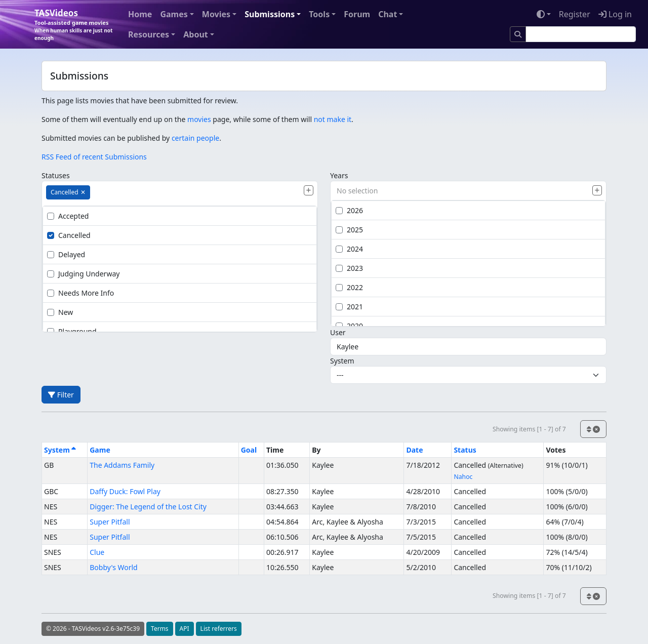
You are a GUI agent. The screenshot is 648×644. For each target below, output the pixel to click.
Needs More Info (80, 293)
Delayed (66, 254)
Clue (97, 552)
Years (339, 175)
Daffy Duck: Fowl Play (125, 491)
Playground (72, 331)
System (342, 361)
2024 (349, 249)
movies (199, 119)
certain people (195, 138)
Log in (615, 14)
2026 (349, 210)
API (185, 629)
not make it (333, 119)
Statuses (56, 175)
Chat (388, 14)
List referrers (219, 629)
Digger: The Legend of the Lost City (148, 507)
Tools (319, 14)
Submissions (270, 14)
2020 (349, 326)
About (196, 34)
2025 (349, 230)
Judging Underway (83, 274)
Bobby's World (114, 567)
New (60, 312)
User (338, 332)
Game (100, 450)
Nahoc (463, 477)
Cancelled (69, 235)
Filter (61, 395)
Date (414, 450)
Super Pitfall (110, 522)
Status (465, 450)
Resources (149, 34)
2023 (349, 268)
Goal (249, 450)
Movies (216, 14)
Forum (357, 14)
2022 (349, 287)
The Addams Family (122, 465)
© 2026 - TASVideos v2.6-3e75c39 (93, 629)
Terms (160, 629)
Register (575, 14)
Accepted (68, 216)
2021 (349, 307)
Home (140, 14)
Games (174, 14)
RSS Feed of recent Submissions (94, 157)
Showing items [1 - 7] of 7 (529, 429)
